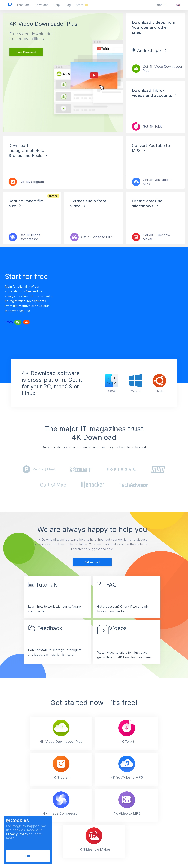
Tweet (9, 323)
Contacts (139, 861)
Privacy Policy (17, 834)
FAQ (56, 861)
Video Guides (61, 856)
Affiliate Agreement (104, 856)
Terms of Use (101, 850)
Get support (92, 564)
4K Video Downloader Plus (43, 24)
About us (139, 850)
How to (57, 850)
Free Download (26, 52)
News (138, 856)
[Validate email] (165, 827)
